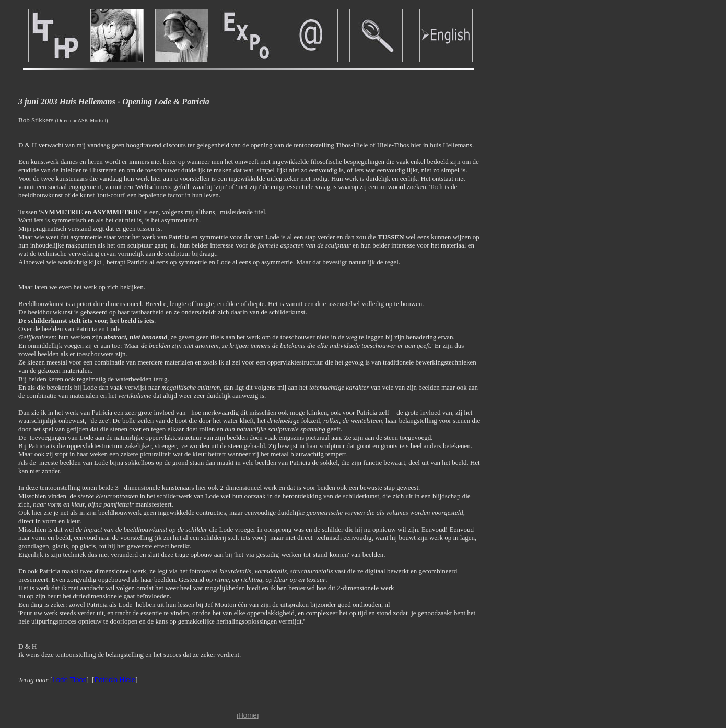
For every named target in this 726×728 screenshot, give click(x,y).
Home (248, 715)
